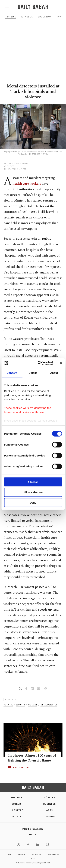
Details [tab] (33, 373)
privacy (22, 855)
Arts (50, 810)
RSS (33, 859)
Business (50, 804)
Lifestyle (16, 810)
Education (45, 17)
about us (37, 855)
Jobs (9, 855)
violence (33, 705)
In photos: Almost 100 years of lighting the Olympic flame (32, 758)
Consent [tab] (12, 373)
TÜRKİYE (11, 17)
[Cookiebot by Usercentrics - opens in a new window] (39, 363)
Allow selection (33, 492)
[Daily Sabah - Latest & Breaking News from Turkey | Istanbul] (33, 7)
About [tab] (54, 373)
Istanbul (27, 17)
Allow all (33, 482)
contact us (54, 855)
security (21, 705)
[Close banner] (61, 363)
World (16, 804)
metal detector (49, 705)
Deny (33, 503)
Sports (16, 817)
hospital (8, 705)
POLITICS (17, 798)
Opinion (49, 817)
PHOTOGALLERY (21, 767)
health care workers (27, 184)
